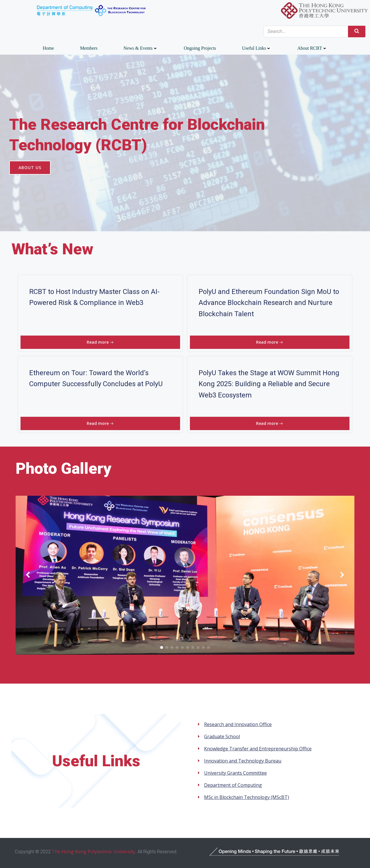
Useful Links (257, 48)
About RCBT (312, 48)
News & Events (140, 48)
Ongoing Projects (200, 48)
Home (48, 48)
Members (89, 48)
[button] (162, 647)
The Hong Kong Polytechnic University (94, 852)
